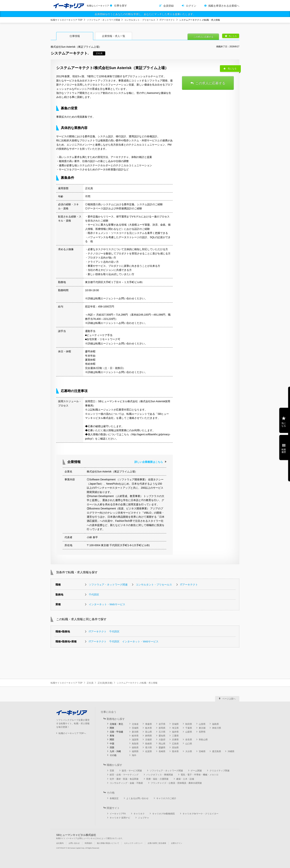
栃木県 (149, 728)
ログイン (191, 6)
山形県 (202, 724)
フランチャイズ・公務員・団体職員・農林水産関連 (176, 783)
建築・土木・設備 (185, 779)
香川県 (149, 748)
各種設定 (114, 798)
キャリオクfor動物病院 (163, 814)
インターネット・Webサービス (107, 604)
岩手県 (162, 724)
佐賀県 (149, 751)
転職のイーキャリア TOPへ (72, 733)
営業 (112, 771)
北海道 (135, 724)
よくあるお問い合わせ (137, 798)
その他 (113, 755)
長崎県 (162, 751)
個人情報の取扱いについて (108, 843)
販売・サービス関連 (132, 771)
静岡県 (149, 736)
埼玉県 (175, 728)
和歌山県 (203, 740)
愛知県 (162, 736)
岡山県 (162, 744)
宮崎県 (202, 751)
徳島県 (135, 748)
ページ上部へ (229, 699)
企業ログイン (177, 843)
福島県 (215, 724)
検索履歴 (284, 451)
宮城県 (175, 724)
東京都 (202, 728)
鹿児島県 (217, 751)
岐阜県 (135, 736)
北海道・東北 (116, 724)
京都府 (149, 740)
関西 (112, 740)
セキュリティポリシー (133, 843)
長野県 (202, 732)
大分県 (189, 751)
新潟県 (135, 732)
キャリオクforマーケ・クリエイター (200, 814)
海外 (134, 755)
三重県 (175, 736)
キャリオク (139, 814)
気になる (233, 36)
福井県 (175, 732)
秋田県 (189, 724)
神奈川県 (217, 728)
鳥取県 (135, 744)
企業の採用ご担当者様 (157, 843)
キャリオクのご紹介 (166, 798)
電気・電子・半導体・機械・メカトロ (200, 775)
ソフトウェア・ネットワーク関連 (103, 20)
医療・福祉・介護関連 (157, 779)
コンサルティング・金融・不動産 (126, 783)
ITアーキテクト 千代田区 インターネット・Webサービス (124, 641)
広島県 (175, 744)
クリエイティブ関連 (220, 771)
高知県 (175, 748)
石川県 (162, 732)
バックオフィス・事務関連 (160, 775)
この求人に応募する (203, 37)
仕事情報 (75, 36)
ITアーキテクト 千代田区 (104, 632)
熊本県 (175, 751)
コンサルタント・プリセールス (140, 20)
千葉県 (189, 728)
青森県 (149, 724)
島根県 (149, 744)
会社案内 (60, 843)
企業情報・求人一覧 (114, 36)
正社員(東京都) (105, 683)
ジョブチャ (144, 818)
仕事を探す (121, 6)
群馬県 (162, 728)
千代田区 (94, 595)
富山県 (149, 732)
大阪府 (162, 740)
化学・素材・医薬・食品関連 (124, 779)
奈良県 (189, 740)
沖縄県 (231, 751)
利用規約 (88, 843)
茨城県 (135, 728)
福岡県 (135, 751)
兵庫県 (175, 740)
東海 (112, 736)
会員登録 (168, 6)
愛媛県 (162, 748)
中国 (112, 744)
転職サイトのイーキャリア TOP (67, 20)
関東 (112, 728)
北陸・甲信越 (116, 732)
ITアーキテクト (167, 20)
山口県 (189, 744)
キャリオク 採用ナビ (120, 818)
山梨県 (189, 732)
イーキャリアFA (118, 814)
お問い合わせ (74, 843)
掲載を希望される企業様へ (224, 6)
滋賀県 (135, 740)
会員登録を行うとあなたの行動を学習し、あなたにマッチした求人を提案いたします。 (145, 14)
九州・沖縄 (115, 751)
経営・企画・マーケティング (124, 775)
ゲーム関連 (196, 771)
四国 (112, 748)
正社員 (90, 683)
